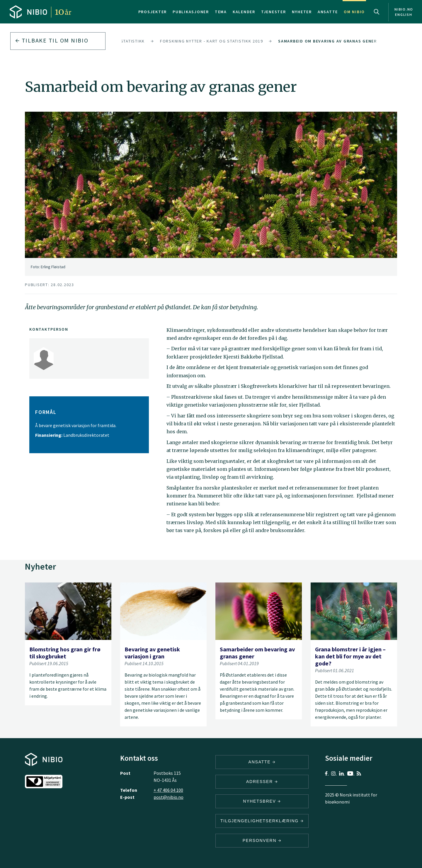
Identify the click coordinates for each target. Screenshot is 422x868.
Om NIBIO (354, 12)
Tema (221, 12)
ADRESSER (262, 782)
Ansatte (328, 12)
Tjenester (274, 12)
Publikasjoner (191, 12)
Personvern (262, 840)
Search (377, 12)
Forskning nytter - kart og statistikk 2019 (212, 41)
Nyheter (302, 12)
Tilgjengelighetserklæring (262, 821)
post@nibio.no (169, 797)
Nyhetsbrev (262, 801)
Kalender (244, 12)
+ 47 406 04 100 (168, 790)
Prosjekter (153, 12)
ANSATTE (262, 762)
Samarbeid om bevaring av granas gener (327, 41)
